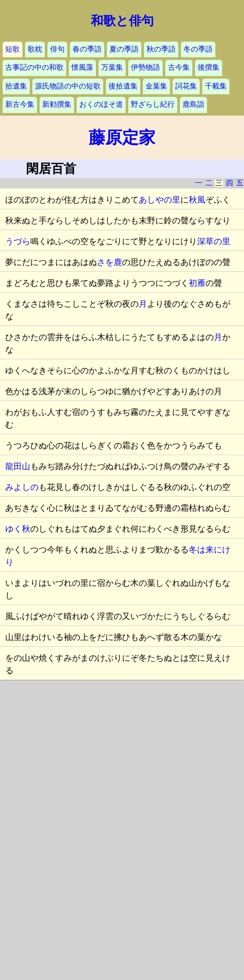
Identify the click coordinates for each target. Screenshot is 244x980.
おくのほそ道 (101, 104)
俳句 (57, 49)
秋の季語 (161, 49)
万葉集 (112, 67)
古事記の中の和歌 (34, 67)
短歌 (13, 49)
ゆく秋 (18, 529)
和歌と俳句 (122, 21)
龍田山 (18, 466)
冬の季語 (198, 49)
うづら (18, 241)
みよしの (22, 487)
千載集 (216, 86)
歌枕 (35, 49)
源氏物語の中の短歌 (68, 86)
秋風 (197, 200)
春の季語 (87, 49)
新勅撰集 (57, 104)
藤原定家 (122, 137)
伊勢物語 (145, 67)
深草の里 (214, 241)
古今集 (179, 67)
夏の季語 (124, 49)
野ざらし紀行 (153, 104)
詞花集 (186, 86)
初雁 (197, 283)
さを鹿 (109, 262)
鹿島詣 (193, 104)
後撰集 (209, 67)
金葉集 (156, 86)
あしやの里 (160, 200)
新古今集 (20, 104)
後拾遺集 (123, 86)
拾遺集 (16, 86)
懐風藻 (82, 67)
